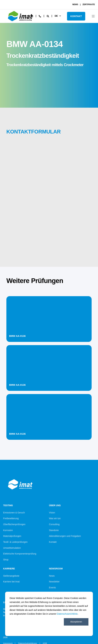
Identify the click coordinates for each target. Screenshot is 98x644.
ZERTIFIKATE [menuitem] (89, 4)
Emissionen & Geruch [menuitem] (14, 513)
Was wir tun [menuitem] (55, 518)
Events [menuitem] (52, 588)
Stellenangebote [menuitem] (11, 576)
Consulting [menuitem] (54, 524)
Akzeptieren (76, 622)
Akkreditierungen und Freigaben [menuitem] (65, 536)
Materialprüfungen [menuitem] (12, 536)
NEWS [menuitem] (75, 4)
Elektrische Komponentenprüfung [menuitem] (20, 554)
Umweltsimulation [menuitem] (12, 548)
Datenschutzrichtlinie (67, 614)
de (56, 16)
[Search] (48, 16)
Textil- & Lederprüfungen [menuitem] (15, 542)
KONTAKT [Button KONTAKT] (76, 16)
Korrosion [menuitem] (8, 530)
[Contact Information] (40, 16)
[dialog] (49, 614)
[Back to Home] (21, 22)
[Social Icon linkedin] (32, 16)
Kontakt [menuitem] (53, 542)
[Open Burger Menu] (93, 16)
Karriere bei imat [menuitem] (11, 582)
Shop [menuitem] (6, 560)
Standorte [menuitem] (54, 530)
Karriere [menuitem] (9, 569)
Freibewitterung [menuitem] (11, 518)
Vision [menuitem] (52, 513)
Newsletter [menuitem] (54, 582)
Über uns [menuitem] (55, 505)
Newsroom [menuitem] (56, 569)
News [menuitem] (52, 576)
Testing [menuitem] (8, 505)
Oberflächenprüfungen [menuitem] (14, 524)
